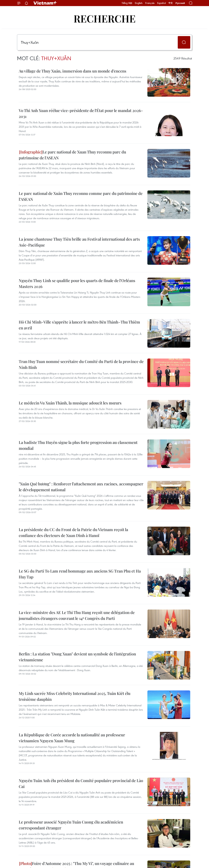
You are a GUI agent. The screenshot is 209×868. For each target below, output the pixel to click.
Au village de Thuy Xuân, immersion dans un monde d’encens (73, 71)
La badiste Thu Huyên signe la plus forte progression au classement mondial (78, 445)
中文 (171, 3)
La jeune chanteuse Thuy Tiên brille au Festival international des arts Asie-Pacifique (79, 242)
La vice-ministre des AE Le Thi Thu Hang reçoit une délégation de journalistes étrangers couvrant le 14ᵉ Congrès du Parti (77, 615)
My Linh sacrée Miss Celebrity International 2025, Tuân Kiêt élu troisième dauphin (75, 696)
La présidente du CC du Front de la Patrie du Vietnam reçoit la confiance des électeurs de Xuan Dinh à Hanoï (73, 532)
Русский (180, 3)
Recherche (105, 18)
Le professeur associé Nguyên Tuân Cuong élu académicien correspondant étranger (71, 825)
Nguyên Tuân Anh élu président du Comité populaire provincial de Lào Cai (81, 783)
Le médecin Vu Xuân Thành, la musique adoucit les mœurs (70, 403)
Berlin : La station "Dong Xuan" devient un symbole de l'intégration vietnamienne (77, 657)
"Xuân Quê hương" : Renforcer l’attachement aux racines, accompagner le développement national (81, 487)
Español (161, 3)
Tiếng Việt (127, 3)
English (139, 3)
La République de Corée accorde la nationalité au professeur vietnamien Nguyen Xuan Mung (72, 738)
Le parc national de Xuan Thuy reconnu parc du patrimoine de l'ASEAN (72, 155)
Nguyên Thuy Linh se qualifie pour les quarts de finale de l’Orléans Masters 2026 (77, 283)
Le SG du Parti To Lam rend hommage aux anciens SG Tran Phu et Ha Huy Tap (80, 574)
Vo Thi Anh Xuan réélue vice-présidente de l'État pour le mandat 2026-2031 (81, 113)
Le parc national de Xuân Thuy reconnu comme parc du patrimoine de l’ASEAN (81, 196)
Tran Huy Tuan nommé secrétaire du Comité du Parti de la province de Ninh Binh (81, 364)
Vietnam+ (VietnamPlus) (45, 3)
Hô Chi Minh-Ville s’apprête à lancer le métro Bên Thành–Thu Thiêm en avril (79, 325)
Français (150, 3)
